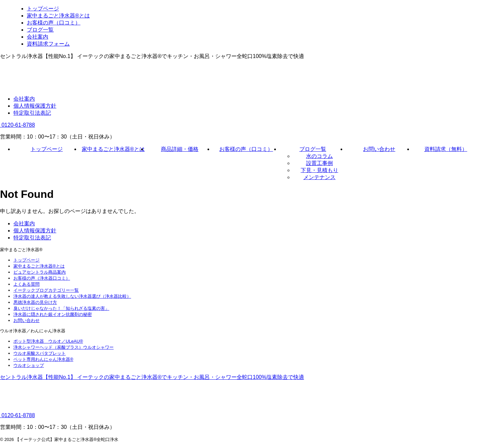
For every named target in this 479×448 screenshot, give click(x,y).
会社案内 (24, 99)
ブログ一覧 (313, 149)
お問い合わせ (379, 149)
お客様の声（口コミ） (246, 149)
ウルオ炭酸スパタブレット (40, 353)
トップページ (47, 149)
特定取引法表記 (32, 113)
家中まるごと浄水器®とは (113, 149)
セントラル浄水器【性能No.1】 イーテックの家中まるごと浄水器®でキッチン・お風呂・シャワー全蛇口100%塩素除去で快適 (152, 377)
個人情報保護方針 (35, 106)
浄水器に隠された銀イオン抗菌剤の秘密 (53, 314)
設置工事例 (319, 163)
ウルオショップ (29, 365)
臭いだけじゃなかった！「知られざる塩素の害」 (61, 308)
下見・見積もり (319, 170)
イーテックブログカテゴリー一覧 (46, 290)
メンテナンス (319, 177)
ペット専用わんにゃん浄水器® (43, 359)
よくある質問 (26, 284)
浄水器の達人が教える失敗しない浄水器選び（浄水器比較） (72, 296)
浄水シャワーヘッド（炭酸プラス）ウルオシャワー (64, 347)
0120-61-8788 (17, 125)
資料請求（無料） (446, 149)
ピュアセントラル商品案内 (40, 272)
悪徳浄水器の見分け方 (35, 302)
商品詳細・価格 (180, 149)
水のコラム (319, 156)
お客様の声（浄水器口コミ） (42, 278)
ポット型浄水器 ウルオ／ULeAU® (48, 341)
